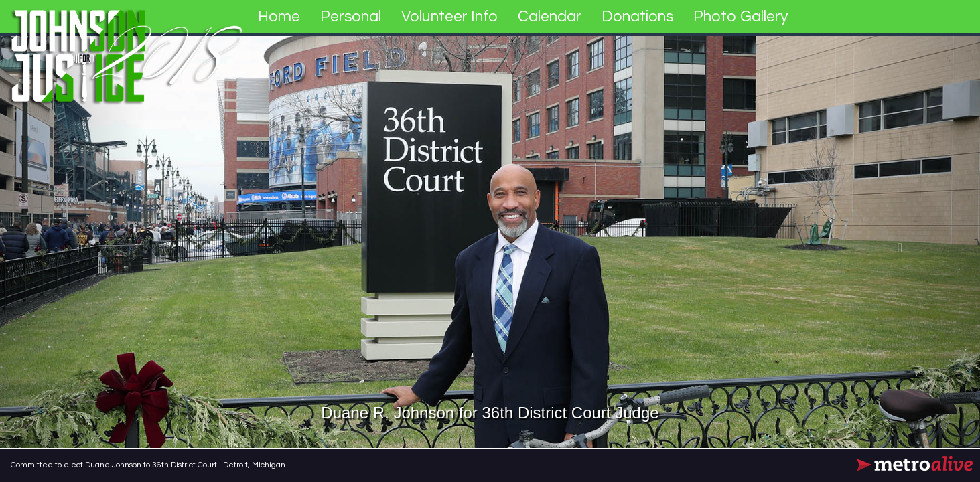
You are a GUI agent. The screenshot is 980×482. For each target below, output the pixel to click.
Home (279, 17)
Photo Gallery (741, 17)
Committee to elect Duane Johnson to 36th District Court (115, 465)
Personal (351, 17)
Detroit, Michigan (254, 465)
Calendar (550, 17)
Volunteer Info (449, 17)
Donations (637, 17)
